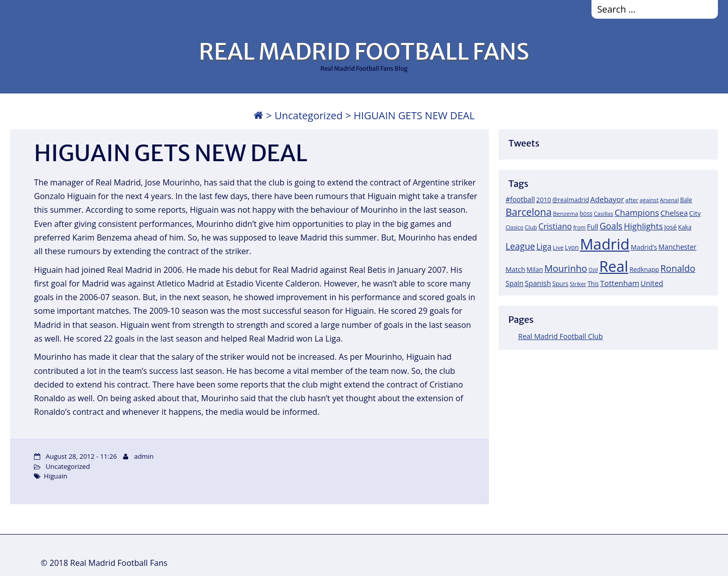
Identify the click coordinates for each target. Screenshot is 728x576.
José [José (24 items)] (671, 227)
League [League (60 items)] (520, 246)
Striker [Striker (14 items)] (578, 284)
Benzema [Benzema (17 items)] (566, 213)
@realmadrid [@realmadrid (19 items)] (571, 200)
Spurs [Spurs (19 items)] (560, 284)
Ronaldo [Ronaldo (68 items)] (678, 268)
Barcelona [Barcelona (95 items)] (529, 212)
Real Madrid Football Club (560, 336)
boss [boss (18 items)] (586, 213)
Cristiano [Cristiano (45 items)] (555, 226)
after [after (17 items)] (632, 200)
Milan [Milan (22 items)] (535, 269)
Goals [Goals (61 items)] (611, 226)
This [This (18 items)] (593, 283)
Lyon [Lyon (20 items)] (572, 247)
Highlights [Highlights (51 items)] (643, 226)
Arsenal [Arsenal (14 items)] (669, 200)
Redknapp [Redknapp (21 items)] (644, 270)
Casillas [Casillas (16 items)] (604, 213)
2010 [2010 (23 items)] (544, 200)
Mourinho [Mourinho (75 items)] (566, 268)
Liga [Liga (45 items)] (544, 247)
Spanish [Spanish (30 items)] (538, 283)
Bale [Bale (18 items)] (686, 200)
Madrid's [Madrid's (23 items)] (644, 247)
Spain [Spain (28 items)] (515, 283)
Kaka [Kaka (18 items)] (685, 227)
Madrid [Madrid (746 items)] (605, 244)
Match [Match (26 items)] (515, 269)
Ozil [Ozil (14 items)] (593, 270)
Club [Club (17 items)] (531, 227)
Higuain (56, 476)
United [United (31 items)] (652, 283)
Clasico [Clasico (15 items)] (514, 227)
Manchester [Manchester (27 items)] (677, 247)
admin (144, 456)
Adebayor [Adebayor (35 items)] (607, 199)
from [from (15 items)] (580, 227)
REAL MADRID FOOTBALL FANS (364, 52)
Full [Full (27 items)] (593, 227)
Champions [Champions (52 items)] (637, 212)
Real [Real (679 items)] (613, 266)
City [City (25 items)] (695, 213)
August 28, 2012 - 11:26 (81, 456)
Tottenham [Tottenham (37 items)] (620, 283)
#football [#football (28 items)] (520, 199)
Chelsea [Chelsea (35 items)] (674, 213)
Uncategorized (309, 115)
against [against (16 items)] (649, 200)
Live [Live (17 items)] (558, 247)
